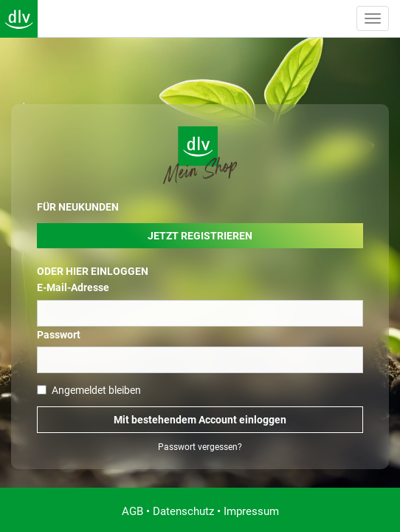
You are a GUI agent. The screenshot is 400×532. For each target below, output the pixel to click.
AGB (132, 511)
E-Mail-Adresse (73, 287)
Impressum (251, 511)
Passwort (59, 335)
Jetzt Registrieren (200, 236)
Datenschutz (183, 511)
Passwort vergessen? (200, 447)
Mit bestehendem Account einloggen (200, 420)
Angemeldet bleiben (89, 390)
